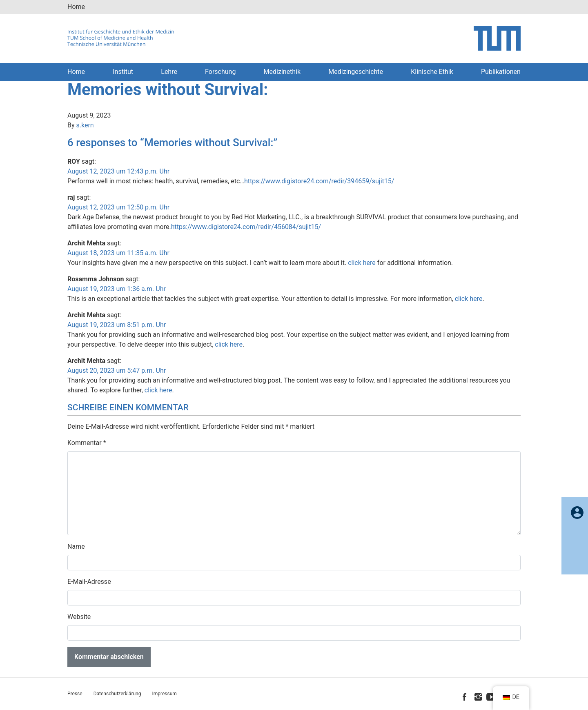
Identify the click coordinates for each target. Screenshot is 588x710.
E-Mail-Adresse (89, 582)
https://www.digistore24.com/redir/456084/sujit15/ (246, 227)
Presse (75, 694)
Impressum (164, 694)
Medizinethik (282, 72)
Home (76, 7)
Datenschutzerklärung (117, 694)
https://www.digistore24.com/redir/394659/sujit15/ (319, 181)
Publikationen (501, 72)
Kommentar (87, 443)
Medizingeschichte (356, 72)
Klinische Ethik (432, 72)
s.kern (85, 125)
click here (362, 263)
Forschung (220, 72)
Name (76, 546)
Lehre (169, 72)
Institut (123, 72)
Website (79, 617)
